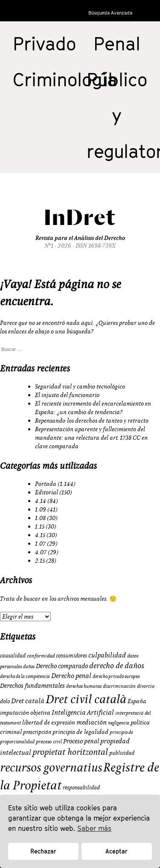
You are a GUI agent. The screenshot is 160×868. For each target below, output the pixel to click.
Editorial (47, 492)
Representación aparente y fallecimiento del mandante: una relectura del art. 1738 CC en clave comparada (91, 438)
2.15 (40, 561)
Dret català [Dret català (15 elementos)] (28, 701)
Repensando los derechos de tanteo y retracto (92, 421)
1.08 (40, 518)
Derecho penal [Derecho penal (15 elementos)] (71, 675)
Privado (44, 44)
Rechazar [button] (43, 851)
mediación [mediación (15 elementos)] (92, 722)
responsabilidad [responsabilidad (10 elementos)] (81, 787)
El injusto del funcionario (67, 395)
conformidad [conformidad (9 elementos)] (41, 656)
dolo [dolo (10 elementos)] (5, 701)
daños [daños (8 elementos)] (29, 666)
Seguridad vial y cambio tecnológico (80, 386)
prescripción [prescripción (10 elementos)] (37, 732)
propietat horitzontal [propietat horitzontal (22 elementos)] (70, 752)
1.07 (40, 544)
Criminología (65, 79)
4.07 (41, 552)
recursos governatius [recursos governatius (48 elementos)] (51, 767)
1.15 (40, 526)
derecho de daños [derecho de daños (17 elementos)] (117, 665)
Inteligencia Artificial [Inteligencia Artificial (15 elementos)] (83, 712)
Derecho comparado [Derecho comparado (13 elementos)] (62, 666)
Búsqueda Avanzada (110, 13)
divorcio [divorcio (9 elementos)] (146, 686)
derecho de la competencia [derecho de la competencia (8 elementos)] (25, 676)
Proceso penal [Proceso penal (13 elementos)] (81, 741)
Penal (117, 44)
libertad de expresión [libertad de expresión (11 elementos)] (49, 722)
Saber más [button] (94, 828)
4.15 (40, 535)
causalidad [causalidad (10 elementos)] (13, 655)
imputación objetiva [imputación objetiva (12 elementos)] (25, 713)
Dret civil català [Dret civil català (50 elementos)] (86, 699)
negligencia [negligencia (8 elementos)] (119, 723)
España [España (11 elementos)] (137, 701)
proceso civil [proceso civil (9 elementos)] (49, 741)
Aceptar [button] (116, 851)
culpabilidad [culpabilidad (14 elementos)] (107, 655)
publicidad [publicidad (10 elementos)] (122, 753)
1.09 (41, 509)
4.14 (41, 501)
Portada (46, 484)
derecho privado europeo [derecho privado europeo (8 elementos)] (116, 676)
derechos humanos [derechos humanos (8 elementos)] (84, 686)
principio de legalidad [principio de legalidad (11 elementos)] (80, 732)
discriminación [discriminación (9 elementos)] (119, 686)
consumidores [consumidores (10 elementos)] (71, 655)
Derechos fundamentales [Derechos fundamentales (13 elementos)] (32, 685)
